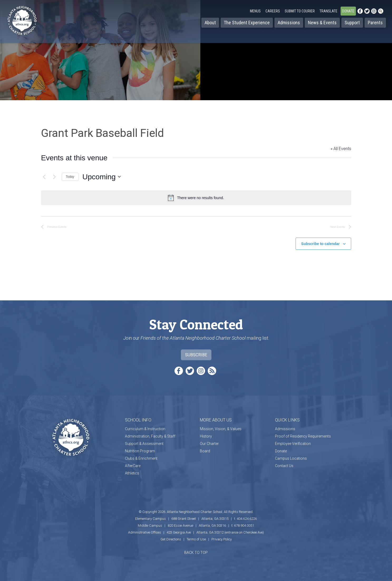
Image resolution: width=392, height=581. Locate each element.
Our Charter (209, 441)
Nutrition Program (140, 448)
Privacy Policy (222, 537)
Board (205, 448)
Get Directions (171, 537)
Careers (273, 11)
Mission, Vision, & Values (221, 426)
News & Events (322, 23)
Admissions (289, 23)
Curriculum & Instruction (145, 426)
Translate (328, 11)
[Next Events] (55, 177)
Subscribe (196, 352)
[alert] (196, 198)
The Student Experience (247, 23)
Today (70, 177)
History (206, 434)
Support (352, 23)
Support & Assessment (144, 441)
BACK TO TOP (196, 550)
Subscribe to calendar (320, 241)
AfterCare (133, 463)
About (210, 23)
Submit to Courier (300, 11)
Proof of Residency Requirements (303, 434)
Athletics (132, 470)
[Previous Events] (44, 177)
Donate (348, 11)
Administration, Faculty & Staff (150, 434)
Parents (375, 23)
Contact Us (284, 463)
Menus (255, 11)
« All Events (341, 149)
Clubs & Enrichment (141, 456)
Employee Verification (293, 441)
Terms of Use (196, 537)
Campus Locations (291, 456)
